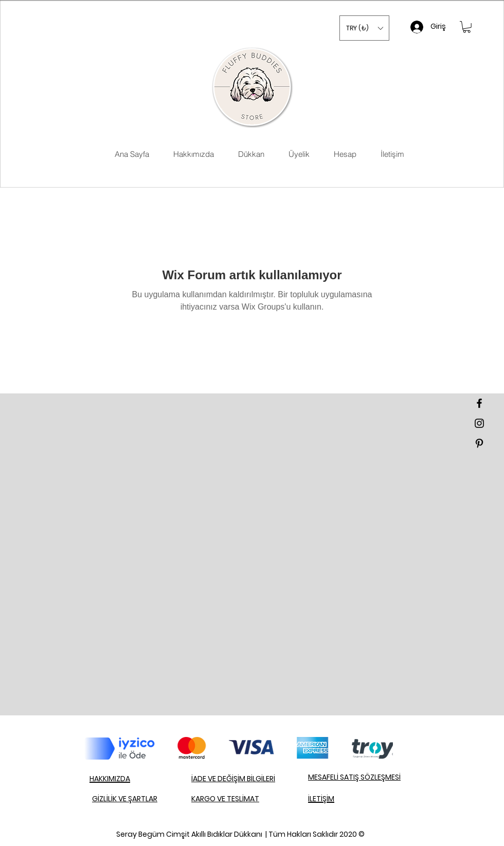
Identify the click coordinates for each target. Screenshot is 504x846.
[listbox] (364, 28)
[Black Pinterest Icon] (479, 443)
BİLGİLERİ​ (261, 779)
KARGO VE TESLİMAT (225, 799)
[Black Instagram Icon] (479, 423)
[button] (364, 28)
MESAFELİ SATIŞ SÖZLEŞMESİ (354, 777)
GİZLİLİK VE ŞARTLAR (125, 799)
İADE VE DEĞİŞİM (219, 779)
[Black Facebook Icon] (479, 403)
